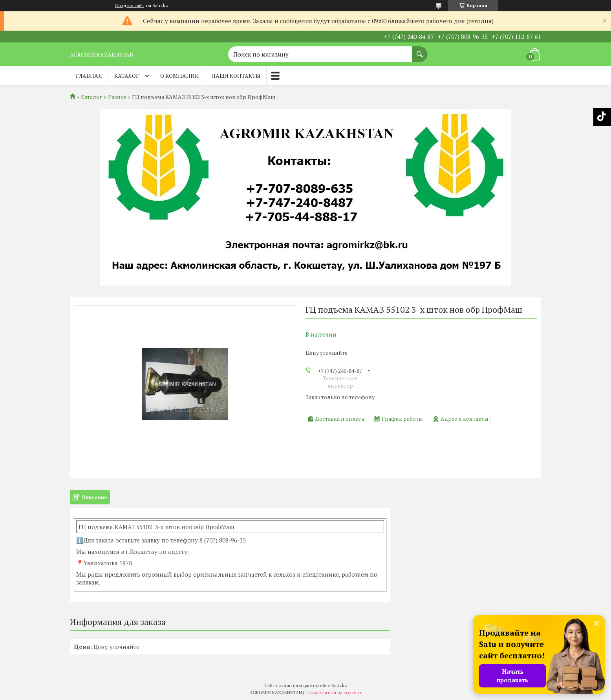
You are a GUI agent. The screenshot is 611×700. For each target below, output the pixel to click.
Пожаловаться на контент (334, 692)
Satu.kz (339, 685)
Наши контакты (236, 76)
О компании (180, 76)
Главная (89, 76)
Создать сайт (130, 5)
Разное (117, 97)
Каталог (127, 76)
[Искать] (420, 50)
